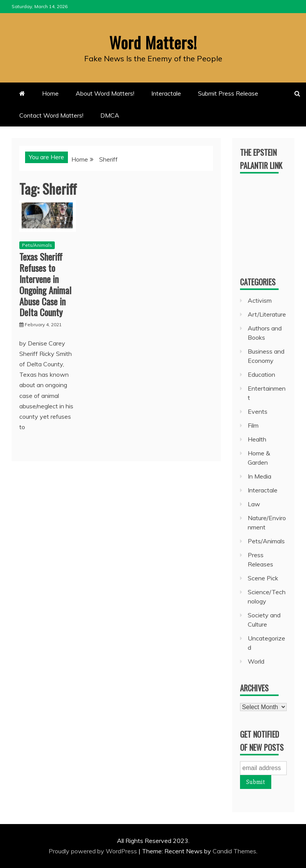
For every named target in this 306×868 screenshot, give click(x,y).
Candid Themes (234, 851)
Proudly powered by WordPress (94, 851)
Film (253, 425)
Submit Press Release (228, 93)
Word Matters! (153, 42)
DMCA (110, 115)
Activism (260, 300)
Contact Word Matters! (51, 115)
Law (254, 504)
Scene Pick (263, 578)
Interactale (166, 93)
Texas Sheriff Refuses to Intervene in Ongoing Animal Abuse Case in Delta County (45, 284)
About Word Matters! (105, 93)
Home (50, 93)
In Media (260, 476)
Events (258, 411)
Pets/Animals (37, 245)
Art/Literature (267, 314)
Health (257, 439)
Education (261, 374)
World (256, 661)
